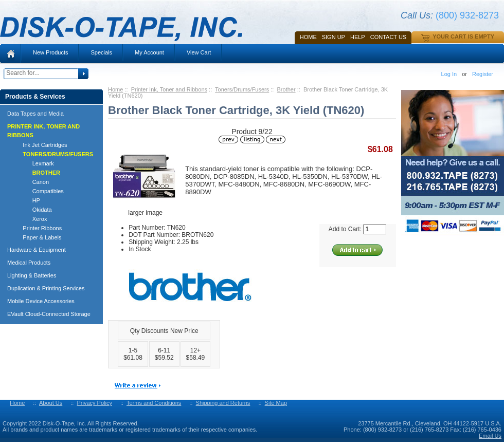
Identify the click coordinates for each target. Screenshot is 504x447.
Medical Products (29, 263)
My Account (149, 52)
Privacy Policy (94, 403)
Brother (286, 89)
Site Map (276, 403)
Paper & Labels (38, 237)
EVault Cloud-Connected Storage (49, 314)
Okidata (33, 210)
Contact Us (389, 37)
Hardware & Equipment (37, 250)
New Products (50, 52)
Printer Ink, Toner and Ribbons (169, 89)
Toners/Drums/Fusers (242, 89)
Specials (101, 52)
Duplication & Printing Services (46, 288)
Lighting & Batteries (32, 275)
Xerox (30, 219)
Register (483, 74)
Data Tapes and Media (35, 114)
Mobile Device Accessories (41, 301)
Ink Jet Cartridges (40, 145)
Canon (31, 182)
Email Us (490, 436)
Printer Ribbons (38, 228)
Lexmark (34, 163)
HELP (358, 37)
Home (308, 37)
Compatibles (39, 191)
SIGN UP (334, 37)
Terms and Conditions (154, 403)
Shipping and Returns (223, 403)
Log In (449, 74)
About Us (51, 403)
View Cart (199, 52)
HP (27, 200)
